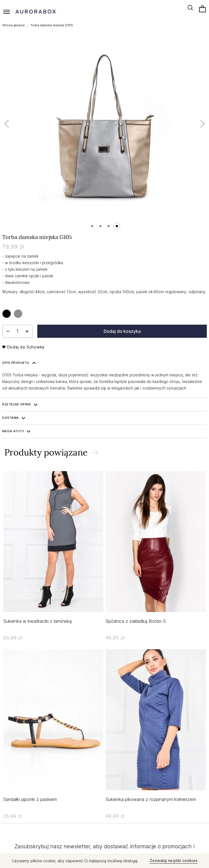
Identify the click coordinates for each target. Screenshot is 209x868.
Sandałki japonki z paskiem (30, 799)
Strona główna (13, 25)
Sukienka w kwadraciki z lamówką (37, 621)
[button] (13, 124)
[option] (7, 314)
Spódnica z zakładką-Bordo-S (136, 621)
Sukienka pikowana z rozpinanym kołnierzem (151, 799)
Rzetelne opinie (17, 404)
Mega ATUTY (13, 431)
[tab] (104, 363)
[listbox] (14, 314)
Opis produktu (16, 363)
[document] (104, 861)
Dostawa (11, 418)
